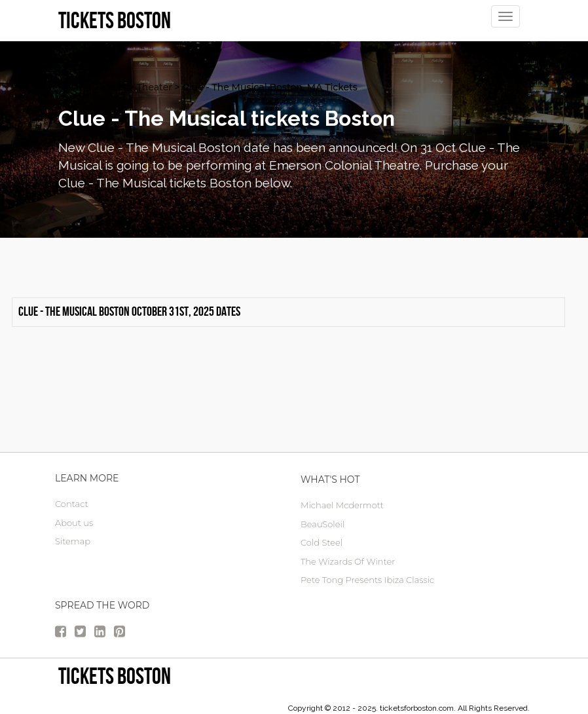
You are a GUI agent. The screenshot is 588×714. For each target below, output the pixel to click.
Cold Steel (322, 542)
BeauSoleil (322, 524)
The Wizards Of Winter (348, 561)
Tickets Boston (115, 676)
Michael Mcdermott (342, 505)
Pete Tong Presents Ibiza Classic (367, 580)
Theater (155, 87)
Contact (72, 504)
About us (74, 523)
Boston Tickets (92, 87)
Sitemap (73, 541)
